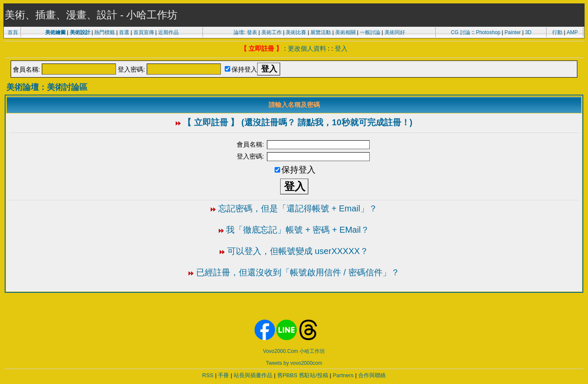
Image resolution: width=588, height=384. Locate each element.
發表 (252, 32)
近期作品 (168, 32)
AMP (572, 32)
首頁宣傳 (144, 32)
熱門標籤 (104, 32)
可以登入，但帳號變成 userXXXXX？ (298, 251)
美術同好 (395, 32)
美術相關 (345, 32)
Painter (513, 32)
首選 (124, 32)
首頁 (13, 32)
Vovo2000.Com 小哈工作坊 (294, 351)
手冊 (223, 375)
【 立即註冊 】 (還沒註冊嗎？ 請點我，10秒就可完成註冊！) (298, 122)
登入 (341, 48)
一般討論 (370, 32)
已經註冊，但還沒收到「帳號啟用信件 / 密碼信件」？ (298, 272)
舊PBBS (287, 375)
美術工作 (272, 32)
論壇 (239, 32)
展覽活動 (321, 32)
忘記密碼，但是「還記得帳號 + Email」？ (298, 208)
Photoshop (488, 32)
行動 (557, 32)
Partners (343, 375)
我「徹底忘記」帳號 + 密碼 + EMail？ (298, 230)
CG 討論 (460, 32)
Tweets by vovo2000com (294, 363)
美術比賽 (296, 32)
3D (528, 32)
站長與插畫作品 (253, 375)
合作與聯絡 (372, 375)
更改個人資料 (307, 48)
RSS (208, 375)
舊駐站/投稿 (314, 375)
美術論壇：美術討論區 (47, 87)
